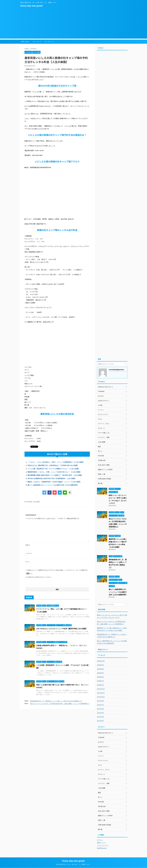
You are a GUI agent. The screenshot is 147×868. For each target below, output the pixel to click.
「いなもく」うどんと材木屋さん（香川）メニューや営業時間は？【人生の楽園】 (57, 462)
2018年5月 (100, 673)
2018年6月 (100, 669)
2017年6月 (100, 709)
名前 (28, 545)
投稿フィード (101, 843)
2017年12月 (101, 689)
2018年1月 (100, 685)
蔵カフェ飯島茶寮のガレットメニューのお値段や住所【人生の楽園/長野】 (53, 485)
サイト (28, 562)
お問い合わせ (25, 42)
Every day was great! (32, 6)
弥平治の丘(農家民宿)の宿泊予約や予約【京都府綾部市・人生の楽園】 (52, 478)
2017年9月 (100, 701)
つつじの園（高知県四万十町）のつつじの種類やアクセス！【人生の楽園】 (54, 469)
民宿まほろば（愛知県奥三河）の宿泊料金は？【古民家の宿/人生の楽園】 (53, 465)
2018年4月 (100, 677)
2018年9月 (100, 665)
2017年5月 (100, 713)
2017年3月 (100, 721)
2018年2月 (100, 681)
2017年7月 (100, 705)
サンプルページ (49, 42)
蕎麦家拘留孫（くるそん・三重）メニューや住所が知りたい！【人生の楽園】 (54, 472)
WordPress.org (102, 848)
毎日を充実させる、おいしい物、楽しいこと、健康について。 (73, 864)
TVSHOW (29, 502)
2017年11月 (101, 693)
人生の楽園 (36, 502)
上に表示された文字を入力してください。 (39, 577)
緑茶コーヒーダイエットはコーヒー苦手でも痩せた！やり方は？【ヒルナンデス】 (112, 616)
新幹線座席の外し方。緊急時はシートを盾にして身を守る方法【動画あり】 (56, 701)
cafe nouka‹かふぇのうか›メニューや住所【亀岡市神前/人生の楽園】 (62, 629)
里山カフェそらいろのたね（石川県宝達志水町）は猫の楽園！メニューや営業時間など (60, 704)
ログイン (100, 840)
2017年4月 (100, 717)
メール (29, 553)
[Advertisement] (73, 24)
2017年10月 (101, 697)
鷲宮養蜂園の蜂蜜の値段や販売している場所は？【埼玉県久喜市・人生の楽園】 (55, 475)
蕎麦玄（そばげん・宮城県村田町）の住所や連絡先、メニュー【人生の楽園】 (54, 482)
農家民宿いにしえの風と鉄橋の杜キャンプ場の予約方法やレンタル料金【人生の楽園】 (112, 629)
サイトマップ (37, 42)
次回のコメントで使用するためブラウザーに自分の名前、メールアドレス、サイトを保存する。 (58, 570)
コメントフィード (103, 845)
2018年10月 (101, 661)
